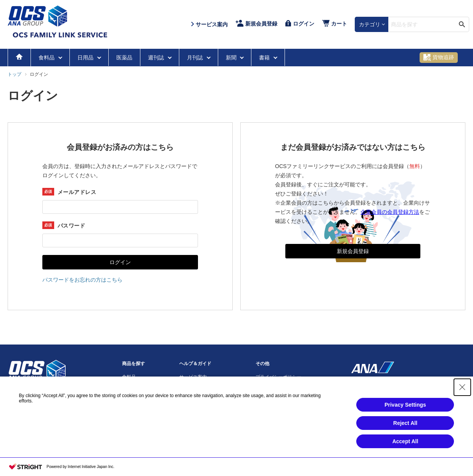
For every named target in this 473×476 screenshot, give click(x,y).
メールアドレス (77, 192)
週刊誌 (157, 58)
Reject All (405, 423)
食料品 (47, 58)
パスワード (71, 226)
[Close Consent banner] (462, 387)
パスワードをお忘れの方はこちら (82, 280)
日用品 (86, 58)
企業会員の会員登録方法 (390, 212)
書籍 (265, 58)
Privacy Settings (405, 405)
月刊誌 (196, 58)
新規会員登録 (353, 251)
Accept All (405, 441)
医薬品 (124, 58)
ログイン (120, 262)
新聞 (232, 58)
